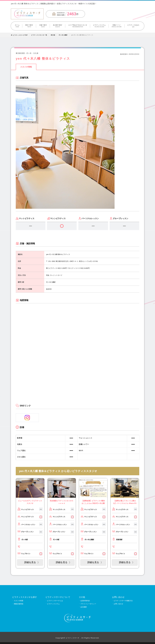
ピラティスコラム (99, 26)
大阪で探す (43, 26)
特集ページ (117, 26)
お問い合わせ (118, 604)
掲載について (125, 4)
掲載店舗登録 (19, 604)
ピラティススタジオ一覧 (39, 35)
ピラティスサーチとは (55, 601)
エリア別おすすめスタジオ (78, 26)
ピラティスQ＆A (133, 26)
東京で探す (29, 26)
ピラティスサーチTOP (20, 35)
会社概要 (84, 607)
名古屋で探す (58, 26)
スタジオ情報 (26, 67)
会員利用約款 (85, 601)
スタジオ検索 (19, 601)
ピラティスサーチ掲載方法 (123, 601)
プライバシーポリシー (88, 604)
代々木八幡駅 (63, 35)
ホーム (17, 26)
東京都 (53, 35)
